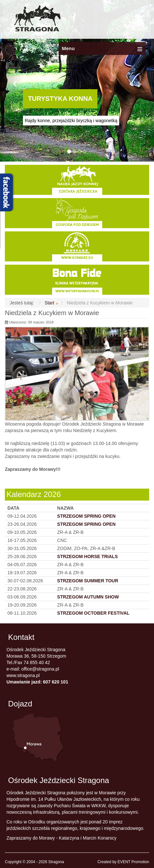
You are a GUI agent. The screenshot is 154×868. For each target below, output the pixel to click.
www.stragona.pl (23, 675)
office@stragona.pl (40, 669)
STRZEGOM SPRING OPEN (86, 524)
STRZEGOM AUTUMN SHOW (88, 597)
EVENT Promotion (133, 862)
